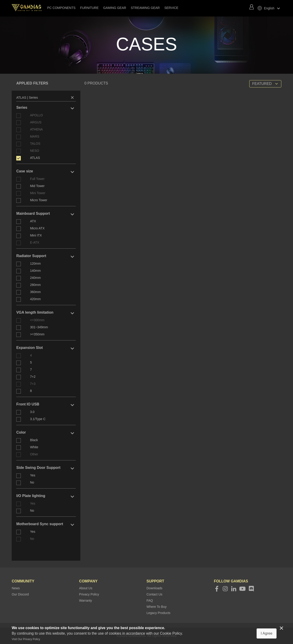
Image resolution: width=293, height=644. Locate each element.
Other (34, 454)
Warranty (86, 601)
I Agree (267, 633)
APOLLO (36, 115)
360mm (35, 292)
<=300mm (37, 320)
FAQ (150, 601)
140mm (35, 271)
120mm (35, 264)
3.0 (32, 412)
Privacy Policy (89, 594)
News (16, 588)
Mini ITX (36, 235)
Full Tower (37, 179)
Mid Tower (37, 186)
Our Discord (20, 594)
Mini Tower (38, 193)
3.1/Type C (38, 419)
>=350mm (37, 334)
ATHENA (36, 129)
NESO (35, 151)
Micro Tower (39, 200)
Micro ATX (37, 228)
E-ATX (35, 242)
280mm (35, 285)
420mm (35, 299)
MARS (35, 136)
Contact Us (154, 594)
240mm (35, 278)
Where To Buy (157, 607)
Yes (33, 475)
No (32, 482)
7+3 (33, 384)
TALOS (35, 144)
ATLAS (35, 158)
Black (34, 440)
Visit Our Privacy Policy (26, 639)
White (34, 447)
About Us (86, 588)
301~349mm (39, 327)
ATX (33, 221)
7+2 (33, 377)
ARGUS (36, 122)
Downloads (154, 588)
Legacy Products (158, 613)
